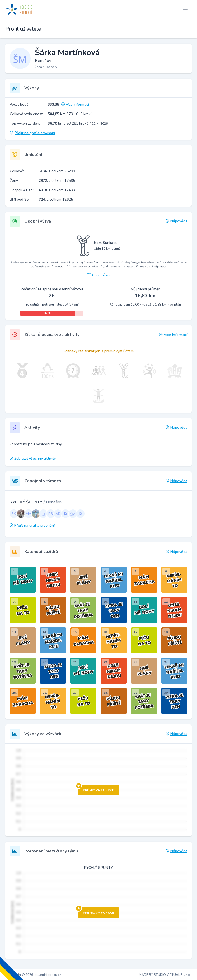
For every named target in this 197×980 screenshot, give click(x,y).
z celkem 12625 (56, 200)
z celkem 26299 (57, 171)
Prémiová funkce (96, 788)
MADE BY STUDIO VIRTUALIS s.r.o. (165, 975)
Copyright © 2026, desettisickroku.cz (34, 975)
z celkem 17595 (57, 181)
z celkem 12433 (57, 190)
